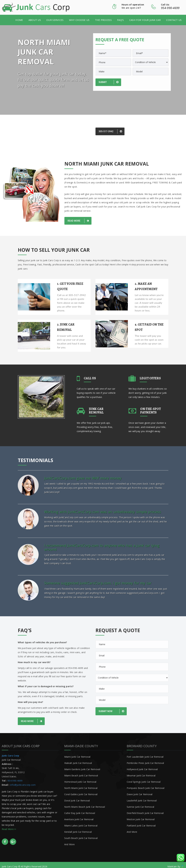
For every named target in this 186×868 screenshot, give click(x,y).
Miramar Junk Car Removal (141, 772)
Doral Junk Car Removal (77, 797)
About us (35, 20)
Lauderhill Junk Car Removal (142, 797)
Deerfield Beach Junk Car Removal (145, 810)
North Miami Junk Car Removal (81, 785)
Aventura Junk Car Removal (79, 816)
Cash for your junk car (145, 20)
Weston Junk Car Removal (141, 816)
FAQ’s (120, 20)
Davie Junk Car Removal (140, 791)
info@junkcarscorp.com (23, 781)
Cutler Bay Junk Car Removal (80, 810)
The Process (103, 20)
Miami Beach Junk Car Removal (81, 772)
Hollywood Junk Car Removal (142, 766)
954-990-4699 (170, 8)
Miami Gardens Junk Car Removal (82, 766)
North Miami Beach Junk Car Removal (85, 803)
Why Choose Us (79, 20)
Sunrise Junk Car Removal (141, 803)
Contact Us (174, 20)
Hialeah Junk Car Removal (78, 760)
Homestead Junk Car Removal (80, 778)
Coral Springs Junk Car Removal (144, 778)
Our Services (55, 20)
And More (70, 841)
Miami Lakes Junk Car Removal (81, 822)
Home (19, 20)
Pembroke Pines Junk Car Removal (145, 760)
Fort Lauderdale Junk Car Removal (145, 753)
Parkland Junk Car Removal (141, 822)
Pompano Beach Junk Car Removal (146, 785)
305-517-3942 (110, 131)
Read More (78, 220)
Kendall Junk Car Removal (78, 828)
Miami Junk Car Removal (77, 753)
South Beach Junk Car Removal (81, 835)
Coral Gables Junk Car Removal (81, 791)
